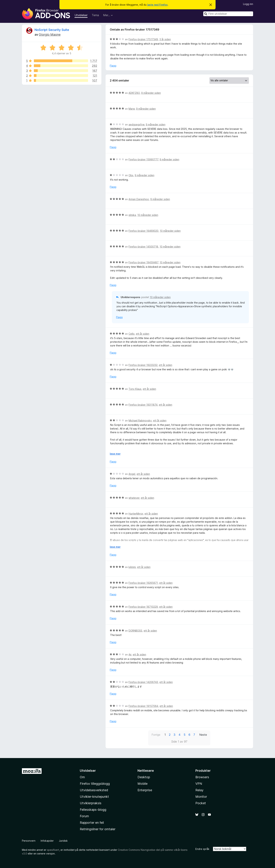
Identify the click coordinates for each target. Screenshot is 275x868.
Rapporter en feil (92, 823)
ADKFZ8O (134, 93)
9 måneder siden (151, 93)
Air (130, 654)
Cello (132, 334)
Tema (95, 15)
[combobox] (228, 14)
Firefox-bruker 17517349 (143, 39)
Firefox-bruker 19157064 (143, 706)
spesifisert (53, 850)
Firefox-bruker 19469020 (143, 231)
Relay (199, 790)
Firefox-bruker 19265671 (143, 583)
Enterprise (145, 790)
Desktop (144, 777)
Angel (132, 474)
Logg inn (248, 4)
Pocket (201, 803)
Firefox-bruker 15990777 (143, 159)
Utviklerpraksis (91, 803)
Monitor (201, 797)
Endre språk (202, 849)
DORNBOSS (135, 631)
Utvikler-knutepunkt (94, 797)
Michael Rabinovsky (140, 420)
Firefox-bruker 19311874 (143, 405)
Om (82, 777)
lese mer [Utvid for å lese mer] (115, 454)
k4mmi (132, 567)
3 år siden (165, 39)
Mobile (142, 784)
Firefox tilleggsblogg (95, 784)
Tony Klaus (135, 389)
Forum (84, 816)
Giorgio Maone (50, 35)
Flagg (113, 66)
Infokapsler (47, 841)
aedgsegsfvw (136, 124)
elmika (132, 215)
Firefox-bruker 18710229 (143, 607)
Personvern (29, 841)
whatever (134, 498)
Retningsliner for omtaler (98, 829)
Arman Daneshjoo (139, 199)
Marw (132, 109)
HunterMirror (136, 514)
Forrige (156, 735)
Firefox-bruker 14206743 (143, 682)
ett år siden (143, 334)
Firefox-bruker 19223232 (143, 365)
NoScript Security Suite (52, 30)
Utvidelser (81, 15)
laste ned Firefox (157, 5)
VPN (199, 784)
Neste (203, 735)
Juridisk (63, 841)
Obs (131, 175)
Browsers (202, 777)
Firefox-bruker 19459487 (143, 262)
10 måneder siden (148, 215)
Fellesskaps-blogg (93, 810)
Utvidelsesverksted (94, 790)
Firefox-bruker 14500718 (143, 247)
